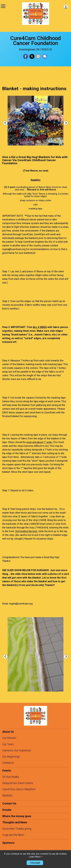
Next (68, 123)
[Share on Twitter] (32, 56)
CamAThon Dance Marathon (19, 789)
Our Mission (9, 738)
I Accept (35, 863)
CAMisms (8, 763)
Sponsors (8, 843)
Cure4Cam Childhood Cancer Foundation (35, 41)
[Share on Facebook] (26, 56)
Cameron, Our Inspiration (17, 750)
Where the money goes (17, 816)
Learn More (35, 857)
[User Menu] (66, 7)
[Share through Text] (45, 56)
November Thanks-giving (17, 829)
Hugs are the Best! (13, 835)
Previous (7, 123)
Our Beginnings (11, 757)
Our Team (8, 744)
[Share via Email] (38, 56)
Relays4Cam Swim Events (18, 783)
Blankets (7, 795)
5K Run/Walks (11, 777)
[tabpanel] (36, 121)
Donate (7, 810)
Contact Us (9, 804)
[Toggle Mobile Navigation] (3, 6)
